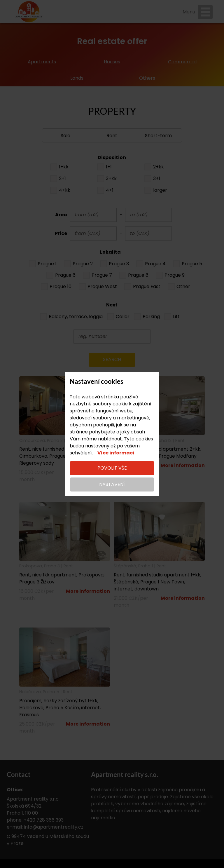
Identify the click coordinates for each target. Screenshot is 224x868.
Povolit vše (112, 468)
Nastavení (112, 484)
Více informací (116, 453)
